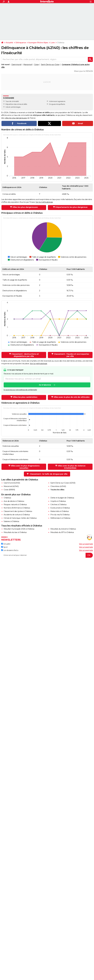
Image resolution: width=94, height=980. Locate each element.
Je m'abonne (45, 385)
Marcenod (28, 64)
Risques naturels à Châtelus (15, 505)
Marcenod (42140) (11, 486)
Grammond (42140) (12, 483)
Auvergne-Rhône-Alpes (38, 43)
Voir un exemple (86, 544)
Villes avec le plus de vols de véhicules (70, 397)
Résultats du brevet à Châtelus (63, 529)
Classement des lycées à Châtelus (18, 511)
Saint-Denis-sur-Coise (50, 64)
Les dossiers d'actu (10, 550)
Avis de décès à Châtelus (14, 501)
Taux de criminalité (12, 101)
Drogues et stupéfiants (57, 104)
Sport (4, 547)
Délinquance (21, 43)
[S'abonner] (47, 555)
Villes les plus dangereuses (24, 207)
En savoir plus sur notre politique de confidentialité (20, 390)
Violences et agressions (57, 101)
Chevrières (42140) (58, 486)
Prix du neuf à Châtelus (60, 515)
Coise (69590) (9, 490)
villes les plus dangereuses (16, 118)
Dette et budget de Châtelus (62, 498)
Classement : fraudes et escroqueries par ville (70, 355)
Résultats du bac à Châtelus (15, 532)
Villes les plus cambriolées (24, 397)
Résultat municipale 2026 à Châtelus (19, 529)
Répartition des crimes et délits (16, 104)
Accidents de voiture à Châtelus (17, 515)
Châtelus (7, 498)
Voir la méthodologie (44, 202)
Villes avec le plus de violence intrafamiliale (70, 467)
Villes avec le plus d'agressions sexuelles (24, 467)
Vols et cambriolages (13, 107)
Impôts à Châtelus (58, 501)
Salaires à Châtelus (11, 521)
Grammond (16, 64)
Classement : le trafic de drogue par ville (47, 474)
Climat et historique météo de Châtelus (20, 518)
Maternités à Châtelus (60, 511)
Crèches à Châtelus (58, 505)
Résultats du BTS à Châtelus (62, 532)
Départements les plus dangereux (70, 207)
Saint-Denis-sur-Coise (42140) (63, 483)
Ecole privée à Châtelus (60, 508)
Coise (36, 64)
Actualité (9, 43)
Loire (53, 43)
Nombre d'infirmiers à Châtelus (17, 508)
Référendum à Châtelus (60, 518)
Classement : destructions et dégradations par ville (24, 355)
